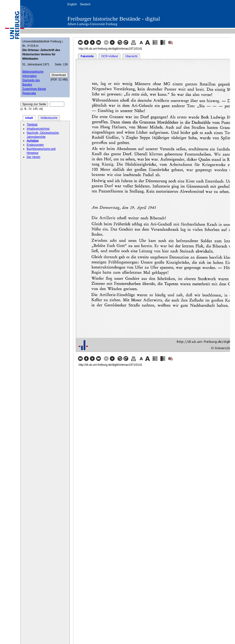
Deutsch (85, 4)
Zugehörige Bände (34, 89)
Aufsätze (33, 141)
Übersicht (132, 56)
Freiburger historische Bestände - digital (114, 19)
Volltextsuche (49, 118)
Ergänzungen (35, 145)
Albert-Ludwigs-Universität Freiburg (92, 24)
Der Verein (33, 157)
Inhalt (29, 118)
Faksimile (87, 56)
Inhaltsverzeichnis (38, 129)
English (72, 4)
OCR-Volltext (109, 56)
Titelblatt (32, 125)
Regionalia (29, 93)
